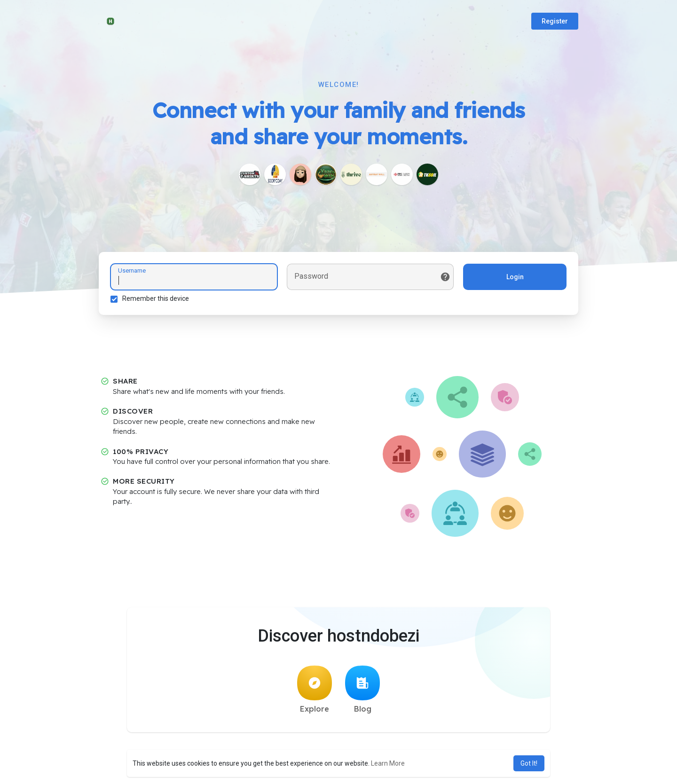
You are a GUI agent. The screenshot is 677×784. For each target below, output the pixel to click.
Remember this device (156, 298)
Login (515, 277)
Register (555, 21)
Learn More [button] (388, 763)
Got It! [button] (529, 763)
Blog (362, 690)
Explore (315, 690)
